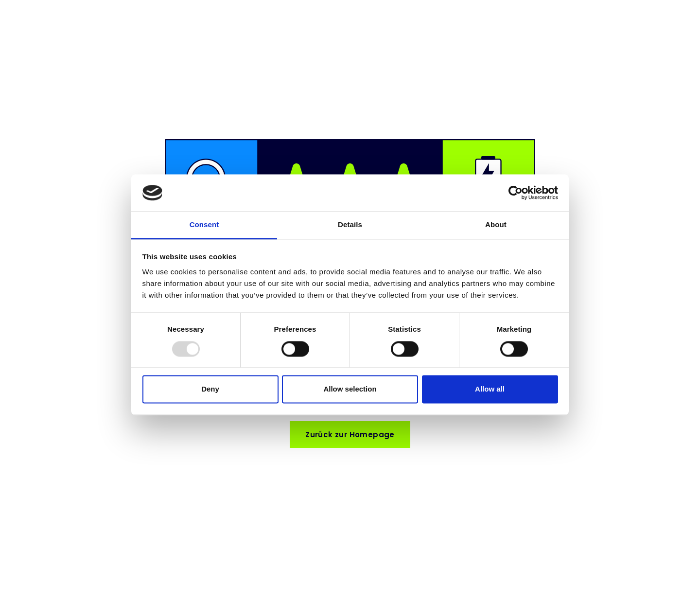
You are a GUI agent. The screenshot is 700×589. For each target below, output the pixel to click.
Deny (210, 389)
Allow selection (350, 389)
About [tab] (496, 225)
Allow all (490, 389)
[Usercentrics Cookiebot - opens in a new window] (516, 193)
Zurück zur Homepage (350, 435)
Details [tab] (350, 225)
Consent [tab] (204, 225)
